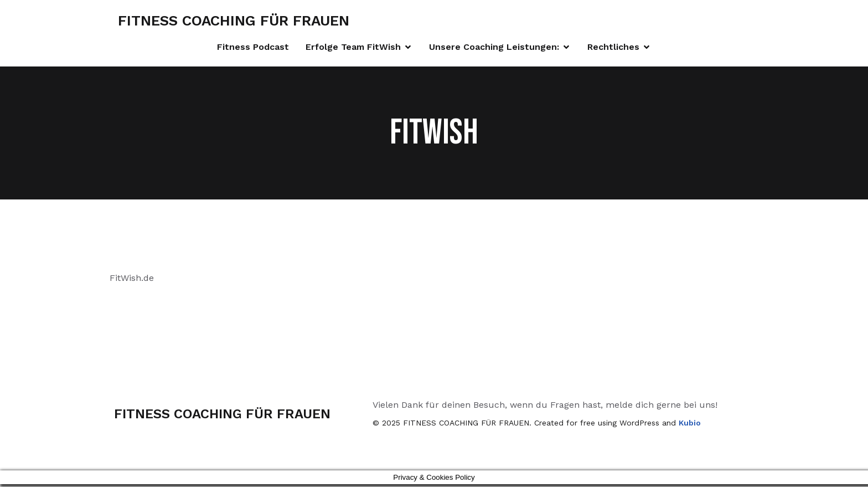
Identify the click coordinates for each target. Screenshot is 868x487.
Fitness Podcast (253, 48)
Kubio (690, 426)
